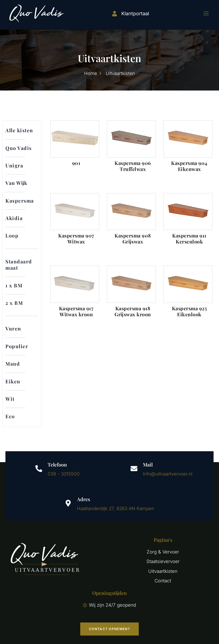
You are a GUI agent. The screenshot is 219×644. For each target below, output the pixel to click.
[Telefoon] (39, 469)
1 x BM (14, 285)
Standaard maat (19, 265)
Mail (148, 465)
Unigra (14, 165)
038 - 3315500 (64, 474)
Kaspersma (20, 201)
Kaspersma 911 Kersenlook (189, 239)
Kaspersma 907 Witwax (76, 239)
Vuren (13, 329)
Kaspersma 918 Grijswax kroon (133, 311)
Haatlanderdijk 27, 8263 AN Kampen (116, 508)
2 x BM (14, 303)
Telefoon (57, 465)
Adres (84, 499)
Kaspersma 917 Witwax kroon (76, 311)
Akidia (14, 218)
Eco (10, 416)
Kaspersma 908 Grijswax (133, 239)
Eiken (13, 381)
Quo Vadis (19, 148)
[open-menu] (203, 13)
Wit (10, 399)
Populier (17, 346)
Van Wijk (16, 183)
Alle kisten (19, 130)
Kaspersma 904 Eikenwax (189, 166)
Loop (12, 236)
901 (76, 163)
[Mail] (134, 469)
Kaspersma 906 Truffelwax (133, 166)
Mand (13, 364)
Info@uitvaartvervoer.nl (168, 474)
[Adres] (68, 503)
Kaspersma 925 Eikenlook (189, 311)
